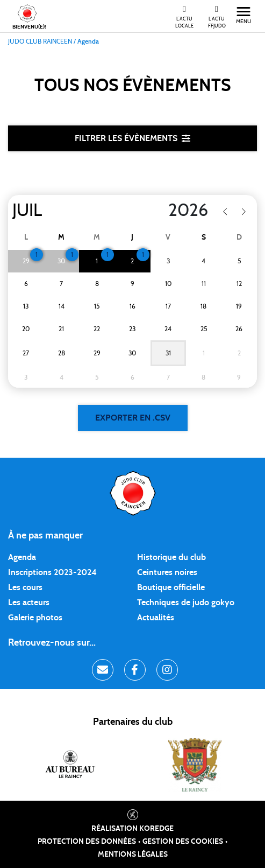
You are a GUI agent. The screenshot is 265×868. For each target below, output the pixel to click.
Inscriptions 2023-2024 (52, 572)
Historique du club (171, 557)
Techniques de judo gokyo (186, 603)
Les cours (25, 587)
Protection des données (87, 842)
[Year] (166, 211)
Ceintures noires (167, 572)
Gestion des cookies (183, 842)
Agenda (22, 557)
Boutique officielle (171, 587)
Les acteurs (29, 603)
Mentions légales (133, 855)
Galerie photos (35, 618)
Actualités (156, 618)
